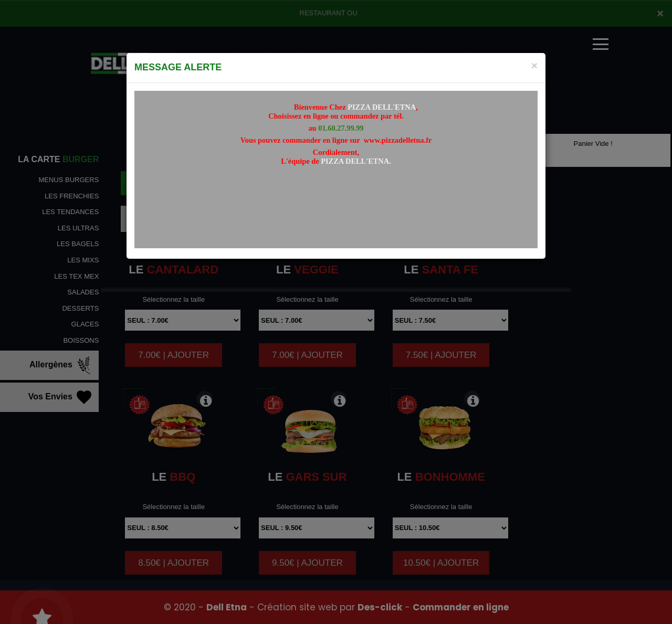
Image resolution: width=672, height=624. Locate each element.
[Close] (534, 65)
